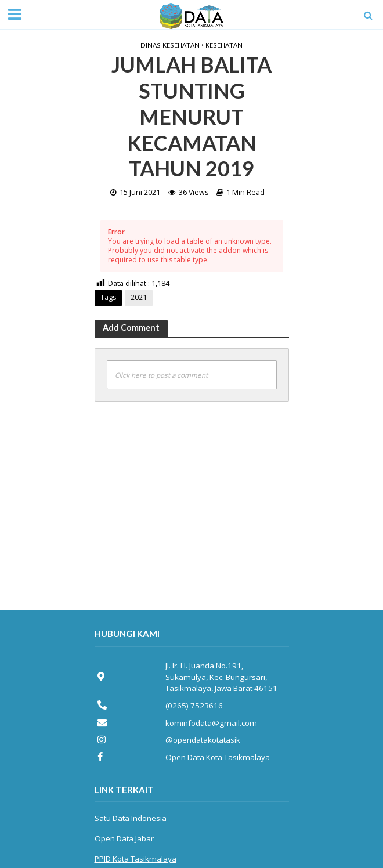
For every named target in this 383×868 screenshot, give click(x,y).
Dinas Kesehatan (170, 45)
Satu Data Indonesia (131, 818)
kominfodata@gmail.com (211, 723)
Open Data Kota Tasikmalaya (218, 757)
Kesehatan (224, 45)
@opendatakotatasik (203, 740)
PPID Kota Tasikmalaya (136, 859)
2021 (139, 297)
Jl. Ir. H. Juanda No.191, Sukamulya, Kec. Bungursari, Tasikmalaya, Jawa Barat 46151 (221, 677)
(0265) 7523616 (194, 706)
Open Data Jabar (124, 838)
